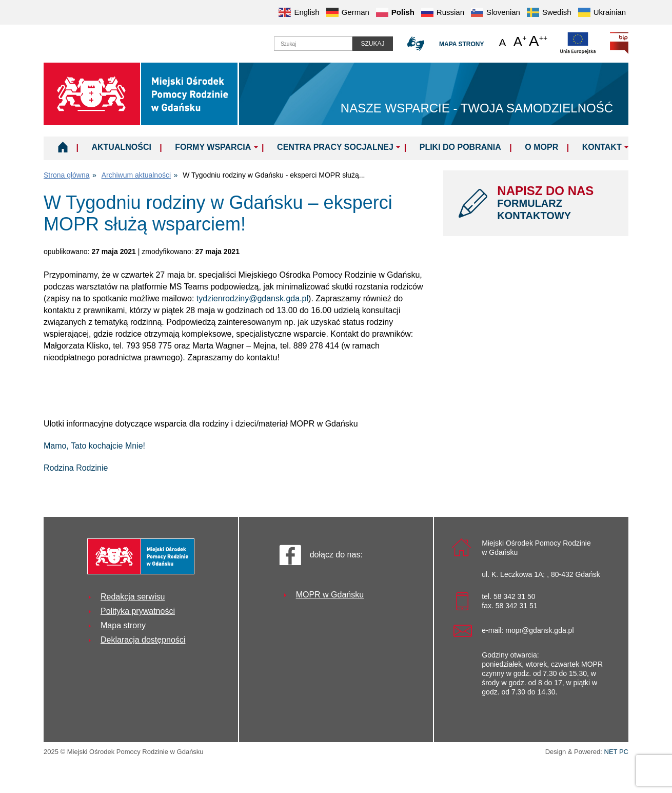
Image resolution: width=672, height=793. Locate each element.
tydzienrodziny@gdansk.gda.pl (252, 298)
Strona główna (67, 175)
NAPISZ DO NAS (555, 203)
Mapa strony (461, 44)
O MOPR (541, 147)
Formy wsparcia (213, 147)
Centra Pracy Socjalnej (335, 147)
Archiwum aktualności (136, 175)
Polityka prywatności (138, 611)
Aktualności (121, 147)
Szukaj (372, 44)
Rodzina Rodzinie (76, 468)
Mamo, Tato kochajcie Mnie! (94, 446)
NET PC (616, 753)
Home (63, 147)
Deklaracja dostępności (143, 640)
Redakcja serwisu (133, 597)
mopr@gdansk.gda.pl (539, 630)
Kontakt (602, 147)
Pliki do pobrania (460, 147)
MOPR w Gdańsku (330, 595)
